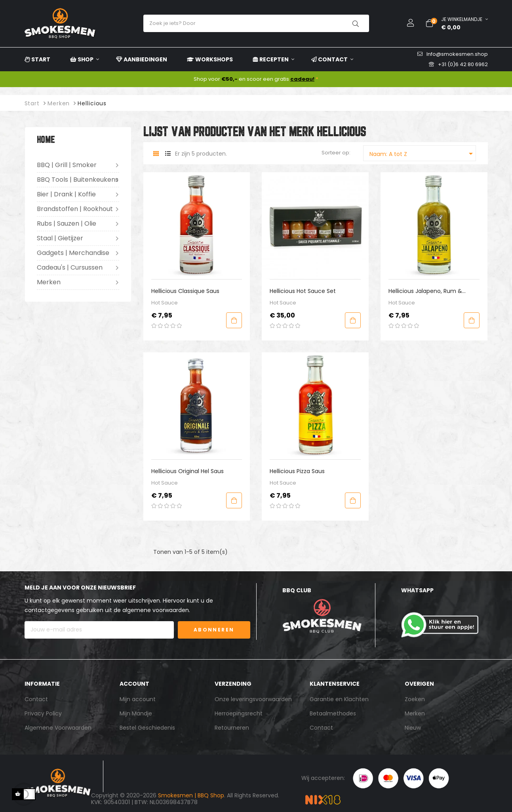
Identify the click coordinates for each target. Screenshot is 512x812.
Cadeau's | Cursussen (70, 267)
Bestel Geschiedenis (147, 728)
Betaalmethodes (333, 713)
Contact (36, 699)
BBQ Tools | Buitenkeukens (78, 180)
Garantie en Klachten (339, 699)
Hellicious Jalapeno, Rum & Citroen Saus (425, 291)
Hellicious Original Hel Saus (187, 471)
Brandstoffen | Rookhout (75, 209)
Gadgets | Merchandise (73, 253)
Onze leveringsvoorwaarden (253, 699)
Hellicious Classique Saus (185, 291)
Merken (49, 282)
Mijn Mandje (136, 713)
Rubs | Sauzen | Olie (67, 223)
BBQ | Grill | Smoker (67, 165)
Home (46, 140)
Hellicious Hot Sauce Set (303, 291)
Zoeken (415, 699)
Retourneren (232, 728)
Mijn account (138, 699)
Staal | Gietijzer (60, 238)
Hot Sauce (165, 303)
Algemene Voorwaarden (58, 728)
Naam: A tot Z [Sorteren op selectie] (423, 154)
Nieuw (413, 728)
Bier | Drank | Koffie (66, 194)
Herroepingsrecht (239, 713)
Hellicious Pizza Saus (297, 471)
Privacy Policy (43, 713)
